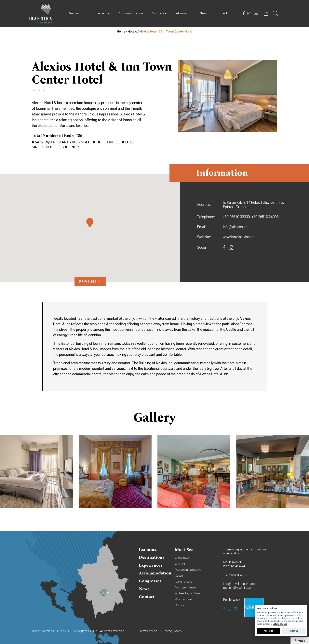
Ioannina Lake (184, 582)
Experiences (102, 13)
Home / (122, 32)
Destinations (77, 13)
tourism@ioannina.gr (237, 588)
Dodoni (179, 605)
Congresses (159, 13)
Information (184, 13)
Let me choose (280, 624)
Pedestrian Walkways (188, 570)
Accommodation (131, 13)
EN (266, 13)
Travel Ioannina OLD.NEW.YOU (41, 13)
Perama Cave (183, 599)
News (204, 13)
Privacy (300, 641)
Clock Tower (183, 558)
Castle (179, 576)
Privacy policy (173, 631)
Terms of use (148, 631)
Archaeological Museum (190, 593)
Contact (221, 13)
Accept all (269, 631)
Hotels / (133, 32)
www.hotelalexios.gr (238, 237)
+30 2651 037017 (235, 575)
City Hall (180, 564)
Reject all (293, 631)
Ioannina (148, 549)
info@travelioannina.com (240, 584)
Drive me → (90, 281)
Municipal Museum (187, 587)
